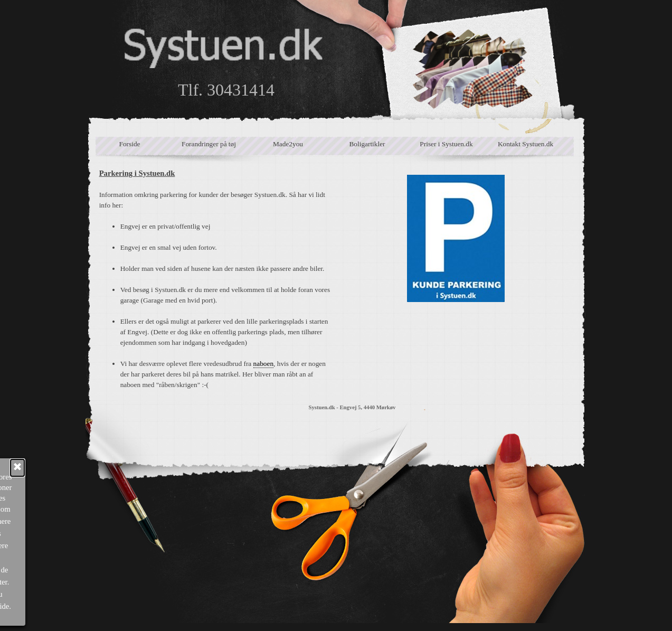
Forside (130, 144)
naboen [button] (264, 364)
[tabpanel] (216, 279)
